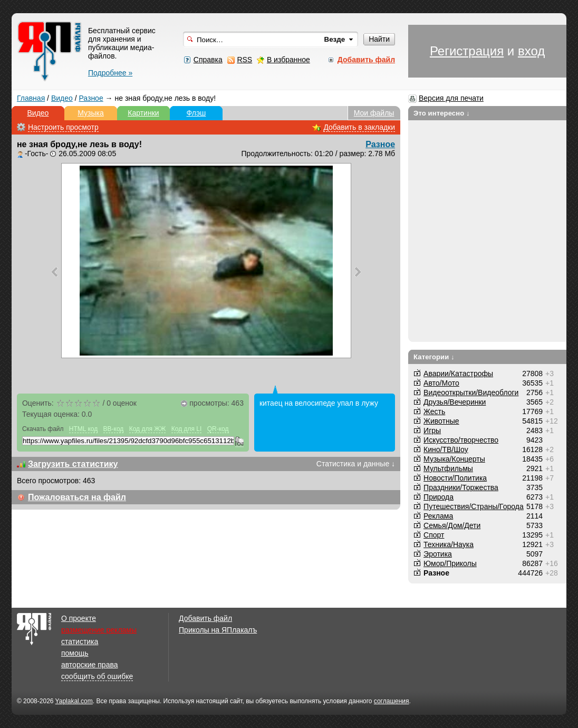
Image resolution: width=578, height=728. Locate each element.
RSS (244, 60)
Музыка (91, 113)
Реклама (438, 516)
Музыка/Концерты (454, 459)
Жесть (434, 411)
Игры (432, 430)
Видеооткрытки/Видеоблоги (471, 392)
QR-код (218, 429)
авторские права (90, 665)
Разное (91, 98)
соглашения (392, 701)
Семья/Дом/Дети (452, 525)
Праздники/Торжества (461, 487)
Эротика (438, 554)
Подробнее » (110, 73)
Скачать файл (43, 429)
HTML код (83, 429)
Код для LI (187, 429)
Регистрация (467, 51)
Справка (208, 60)
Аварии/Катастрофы (458, 373)
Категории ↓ (434, 357)
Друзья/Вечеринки (455, 402)
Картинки (143, 113)
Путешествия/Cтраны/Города (474, 506)
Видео (62, 98)
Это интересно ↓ (442, 113)
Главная (31, 98)
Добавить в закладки (359, 127)
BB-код (114, 429)
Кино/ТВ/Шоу (446, 449)
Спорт (434, 535)
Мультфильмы (448, 468)
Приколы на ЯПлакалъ (218, 630)
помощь (75, 653)
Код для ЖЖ (148, 429)
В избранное (288, 60)
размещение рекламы (99, 630)
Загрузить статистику (73, 464)
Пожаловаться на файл (77, 497)
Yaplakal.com (74, 701)
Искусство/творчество (461, 440)
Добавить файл (205, 618)
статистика (80, 641)
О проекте (79, 618)
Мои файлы (374, 113)
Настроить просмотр (63, 127)
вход (531, 51)
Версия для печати (451, 98)
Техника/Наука (449, 544)
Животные (441, 421)
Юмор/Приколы (450, 563)
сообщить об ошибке (97, 676)
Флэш (196, 113)
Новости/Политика (455, 478)
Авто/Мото (441, 383)
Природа (439, 497)
